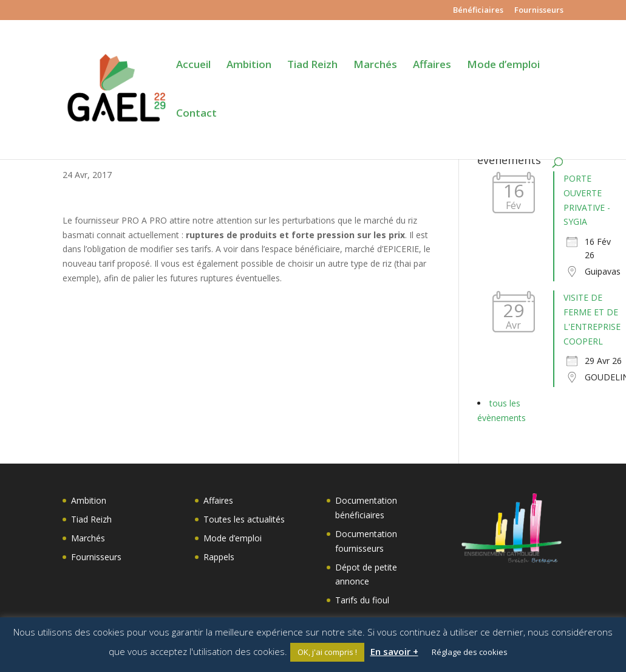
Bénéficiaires (478, 11)
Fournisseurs (539, 11)
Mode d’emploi (503, 66)
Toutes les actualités (244, 519)
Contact (196, 114)
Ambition (249, 66)
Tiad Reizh (312, 66)
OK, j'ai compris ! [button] (327, 652)
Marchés (375, 66)
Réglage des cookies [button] (470, 652)
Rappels (219, 557)
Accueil (193, 66)
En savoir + (394, 651)
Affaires (432, 66)
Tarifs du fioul (362, 600)
